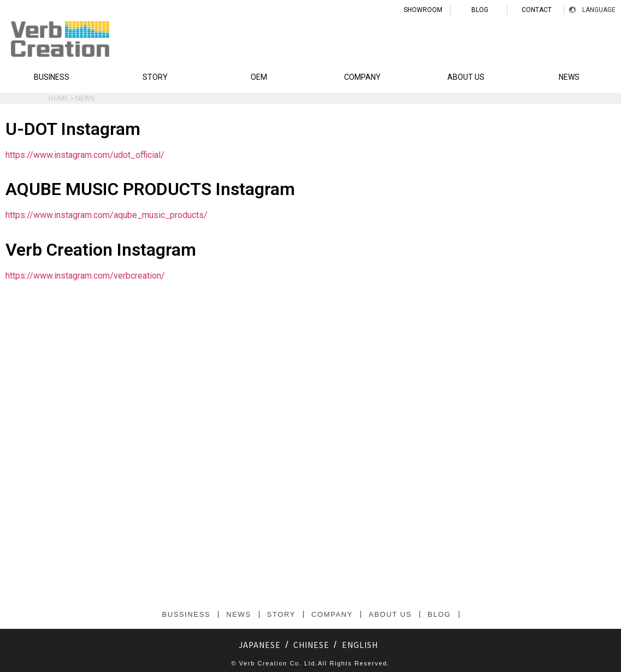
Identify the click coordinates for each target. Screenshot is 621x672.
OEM (259, 77)
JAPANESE (260, 645)
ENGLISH (360, 645)
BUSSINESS (186, 614)
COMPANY (362, 77)
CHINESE (311, 645)
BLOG (480, 10)
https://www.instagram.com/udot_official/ (85, 155)
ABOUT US (466, 77)
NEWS (569, 77)
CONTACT (537, 10)
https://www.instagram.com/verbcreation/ (85, 276)
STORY (155, 77)
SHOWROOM (423, 10)
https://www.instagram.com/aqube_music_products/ (107, 215)
